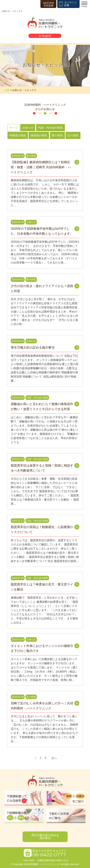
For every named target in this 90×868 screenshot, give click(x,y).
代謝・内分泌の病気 (50, 128)
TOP (7, 90)
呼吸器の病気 (18, 135)
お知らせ (28, 128)
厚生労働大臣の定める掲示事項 (45, 837)
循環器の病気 (39, 135)
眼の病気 (57, 135)
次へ (54, 758)
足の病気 (73, 135)
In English (45, 36)
